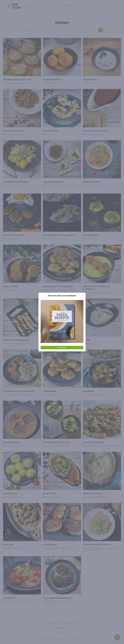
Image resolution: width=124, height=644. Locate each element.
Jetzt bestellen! (62, 348)
